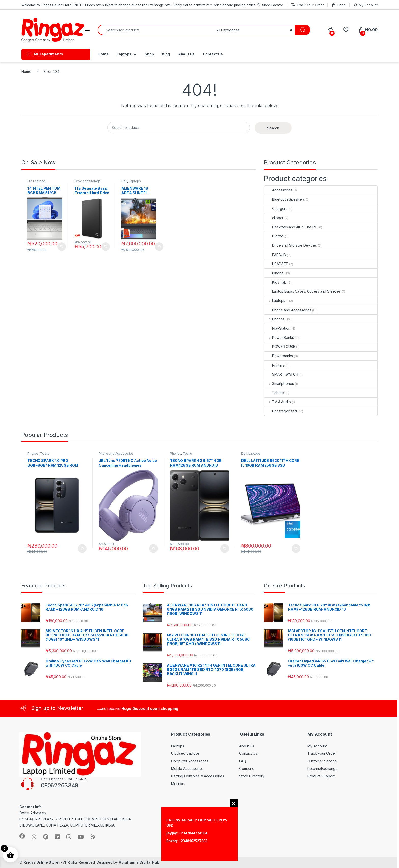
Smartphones (279, 383)
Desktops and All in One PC (291, 227)
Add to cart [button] (62, 247)
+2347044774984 (193, 833)
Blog (166, 54)
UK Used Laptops (185, 753)
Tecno (45, 453)
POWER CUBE (280, 347)
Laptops (124, 54)
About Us (186, 54)
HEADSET (276, 264)
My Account (366, 5)
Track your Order (322, 753)
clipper (274, 218)
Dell (124, 181)
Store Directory (252, 776)
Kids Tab (275, 282)
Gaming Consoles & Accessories (198, 776)
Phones (274, 319)
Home (103, 54)
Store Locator (270, 5)
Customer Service (322, 761)
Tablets (274, 393)
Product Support (321, 776)
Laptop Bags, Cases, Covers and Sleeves (303, 291)
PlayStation (277, 328)
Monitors (178, 784)
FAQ (243, 761)
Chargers (276, 209)
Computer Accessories (190, 761)
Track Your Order (308, 5)
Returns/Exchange (323, 769)
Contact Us (213, 54)
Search (273, 128)
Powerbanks (279, 356)
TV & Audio (277, 402)
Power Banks (279, 337)
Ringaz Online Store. (41, 862)
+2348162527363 (193, 841)
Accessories (278, 190)
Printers (274, 365)
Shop (338, 5)
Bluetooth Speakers (284, 199)
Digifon (274, 236)
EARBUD (275, 255)
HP (30, 181)
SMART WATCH (281, 374)
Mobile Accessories (187, 769)
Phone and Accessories (288, 310)
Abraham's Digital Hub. (139, 862)
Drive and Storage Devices (88, 183)
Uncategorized (281, 411)
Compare (247, 769)
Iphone (274, 273)
